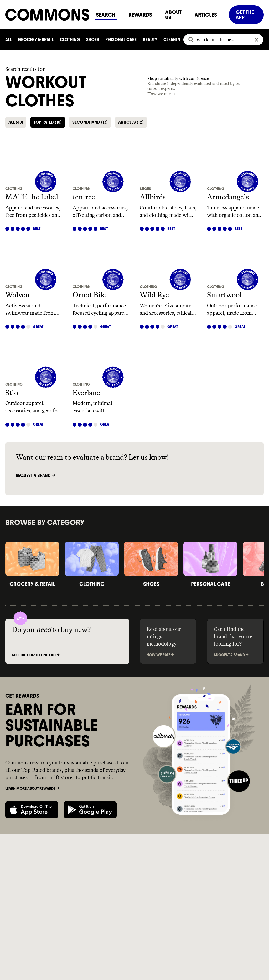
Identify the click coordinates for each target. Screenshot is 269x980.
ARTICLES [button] (131, 122)
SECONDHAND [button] (90, 122)
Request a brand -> (35, 475)
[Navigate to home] (47, 15)
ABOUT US (173, 15)
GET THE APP (245, 15)
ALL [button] (16, 122)
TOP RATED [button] (48, 122)
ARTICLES (206, 15)
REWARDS (140, 15)
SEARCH (106, 15)
